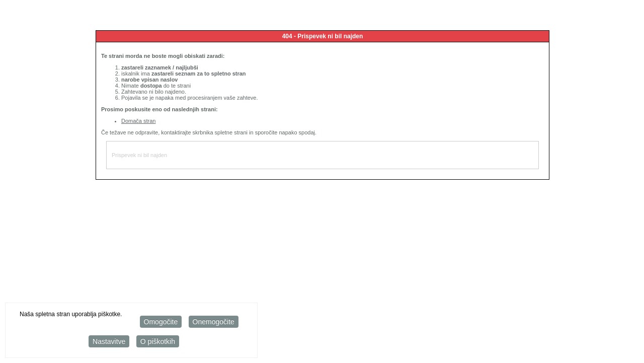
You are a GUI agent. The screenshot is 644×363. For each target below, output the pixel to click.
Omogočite (161, 322)
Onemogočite (214, 322)
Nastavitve (109, 342)
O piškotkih (158, 342)
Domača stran (138, 121)
